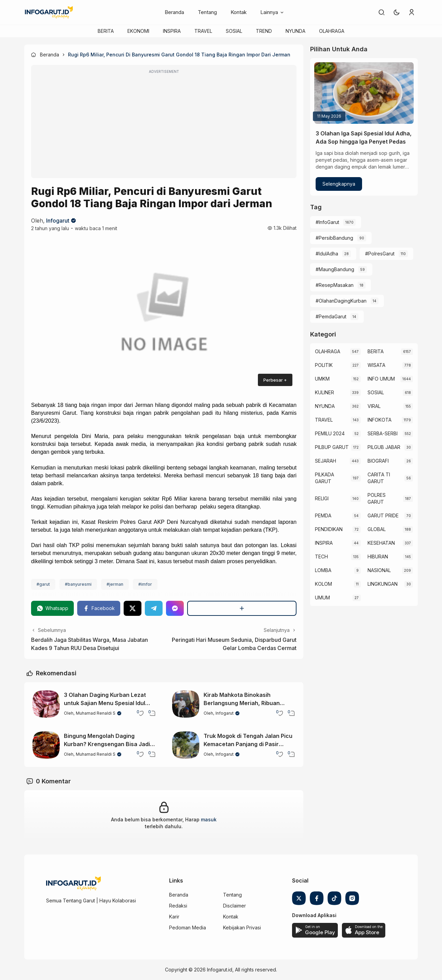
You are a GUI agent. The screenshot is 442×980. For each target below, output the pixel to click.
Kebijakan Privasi (242, 928)
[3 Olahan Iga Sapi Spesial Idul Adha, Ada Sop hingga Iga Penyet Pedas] (364, 93)
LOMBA (323, 570)
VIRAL (374, 406)
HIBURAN (378, 557)
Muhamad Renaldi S (96, 713)
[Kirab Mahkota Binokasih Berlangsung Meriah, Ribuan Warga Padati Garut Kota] (186, 704)
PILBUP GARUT (332, 447)
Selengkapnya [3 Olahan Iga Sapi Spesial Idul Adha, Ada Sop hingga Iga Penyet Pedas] (339, 184)
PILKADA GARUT (324, 478)
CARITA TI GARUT (379, 478)
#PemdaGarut (331, 316)
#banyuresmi (78, 584)
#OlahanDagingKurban (341, 301)
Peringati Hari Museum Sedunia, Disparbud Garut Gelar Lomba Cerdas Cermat (234, 644)
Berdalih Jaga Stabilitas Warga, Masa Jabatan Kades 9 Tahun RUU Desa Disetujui (89, 644)
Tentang (207, 12)
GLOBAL (377, 529)
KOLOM (323, 584)
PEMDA (323, 515)
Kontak (239, 12)
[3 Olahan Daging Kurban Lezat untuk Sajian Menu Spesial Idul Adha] (46, 704)
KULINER (324, 392)
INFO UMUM (381, 379)
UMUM (322, 598)
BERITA (106, 31)
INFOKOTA (379, 420)
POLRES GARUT (377, 498)
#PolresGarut (380, 254)
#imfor (145, 584)
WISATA (376, 365)
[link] (382, 12)
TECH (321, 557)
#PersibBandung (334, 238)
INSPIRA (172, 31)
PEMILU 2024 (330, 433)
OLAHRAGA (332, 31)
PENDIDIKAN (329, 529)
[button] (397, 12)
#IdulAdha (327, 254)
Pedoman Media (188, 928)
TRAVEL (203, 31)
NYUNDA (295, 31)
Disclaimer (234, 906)
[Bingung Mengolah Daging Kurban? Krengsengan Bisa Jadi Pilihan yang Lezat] (46, 745)
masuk (209, 819)
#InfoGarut (327, 222)
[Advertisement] (164, 126)
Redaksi (178, 906)
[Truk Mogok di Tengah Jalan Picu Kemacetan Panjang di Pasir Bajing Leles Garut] (186, 745)
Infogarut (58, 221)
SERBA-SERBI (383, 433)
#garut (43, 584)
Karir (174, 917)
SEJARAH (326, 461)
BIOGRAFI (378, 461)
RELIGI (322, 498)
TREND (264, 31)
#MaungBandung (335, 269)
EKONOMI (138, 31)
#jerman (115, 584)
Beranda (174, 12)
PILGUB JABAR (384, 447)
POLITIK (324, 365)
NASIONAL (379, 570)
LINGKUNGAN (383, 584)
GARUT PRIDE (383, 515)
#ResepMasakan (335, 285)
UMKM (322, 379)
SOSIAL (234, 31)
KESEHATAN (381, 543)
